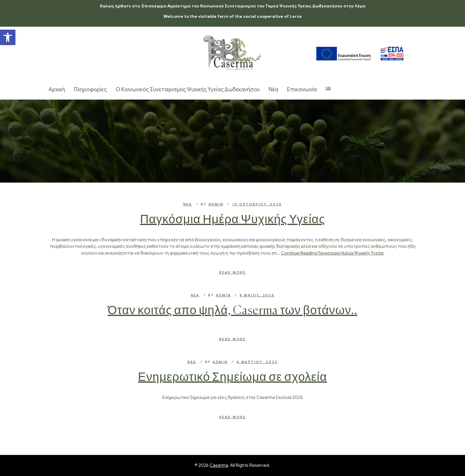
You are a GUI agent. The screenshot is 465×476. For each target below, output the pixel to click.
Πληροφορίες (90, 90)
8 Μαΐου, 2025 (257, 295)
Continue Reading (332, 253)
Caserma (219, 465)
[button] (8, 37)
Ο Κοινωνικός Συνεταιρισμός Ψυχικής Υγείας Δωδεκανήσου (188, 90)
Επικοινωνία (302, 90)
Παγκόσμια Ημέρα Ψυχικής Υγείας (232, 220)
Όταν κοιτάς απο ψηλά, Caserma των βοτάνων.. (232, 311)
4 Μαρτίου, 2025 (257, 362)
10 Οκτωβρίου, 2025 (257, 204)
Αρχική (57, 90)
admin (216, 204)
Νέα (273, 90)
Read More (232, 272)
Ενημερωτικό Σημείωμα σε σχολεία (232, 378)
